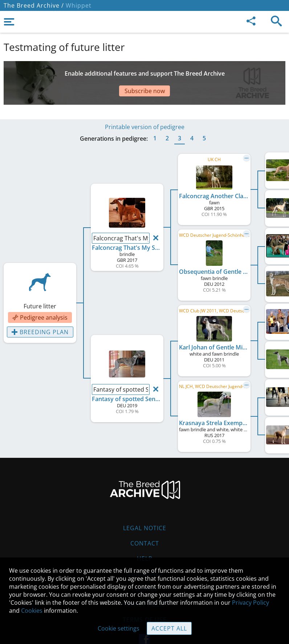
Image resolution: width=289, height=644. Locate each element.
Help (145, 537)
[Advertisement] (144, 74)
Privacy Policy (251, 603)
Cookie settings (119, 628)
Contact (145, 521)
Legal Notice (145, 506)
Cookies (32, 611)
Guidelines (145, 552)
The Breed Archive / (34, 5)
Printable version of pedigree (145, 105)
